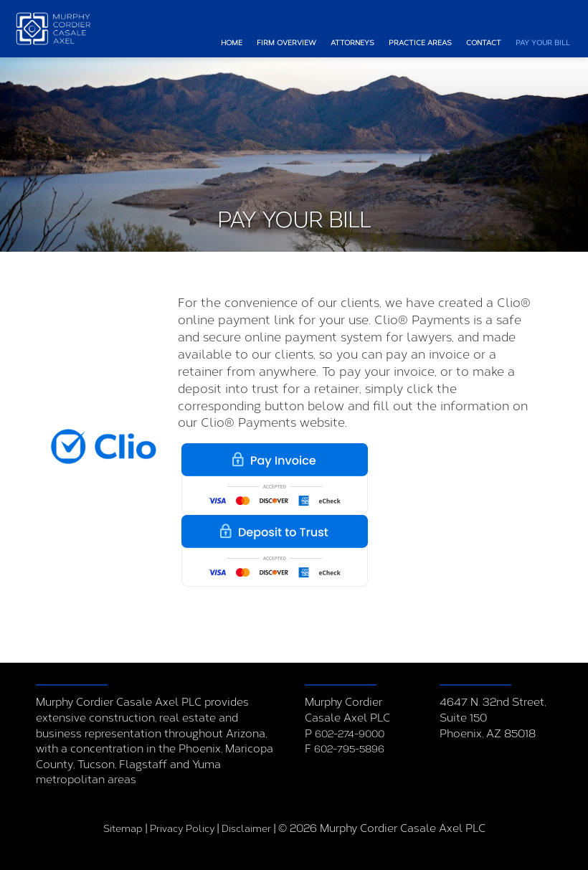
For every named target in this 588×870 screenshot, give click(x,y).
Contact (484, 43)
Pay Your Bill (543, 43)
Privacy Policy (182, 829)
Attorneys (352, 43)
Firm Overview (286, 43)
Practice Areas (420, 43)
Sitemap (123, 829)
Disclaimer (246, 829)
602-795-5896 (349, 749)
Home (232, 43)
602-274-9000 (350, 734)
